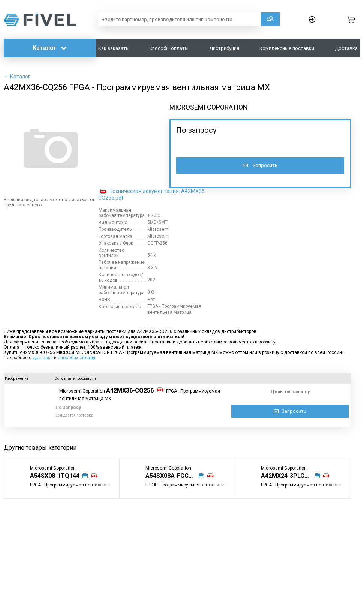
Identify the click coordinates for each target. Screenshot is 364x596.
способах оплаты (76, 358)
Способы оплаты (169, 48)
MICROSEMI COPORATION (209, 107)
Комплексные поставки (287, 48)
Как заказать (113, 48)
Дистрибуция (224, 48)
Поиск (270, 19)
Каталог (50, 48)
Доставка (346, 48)
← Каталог (17, 77)
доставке (43, 358)
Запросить (260, 165)
